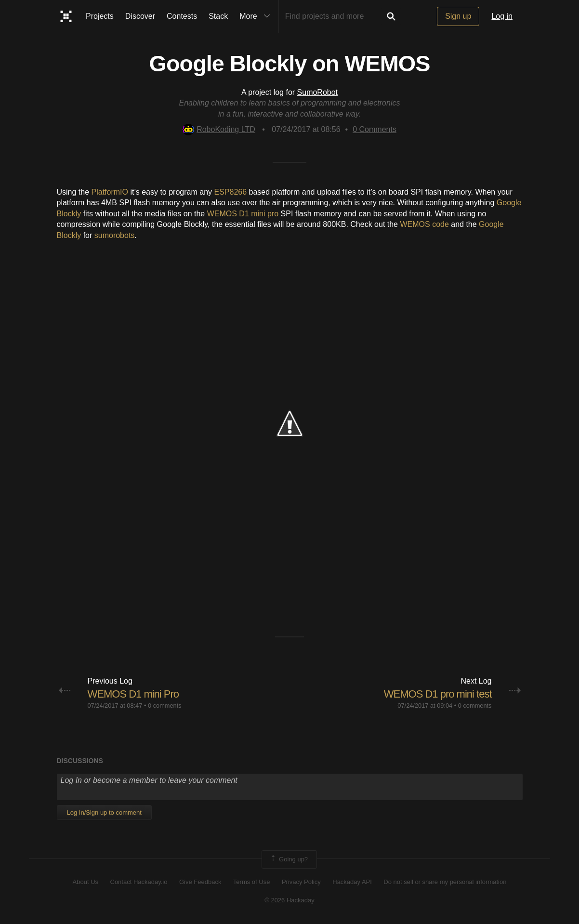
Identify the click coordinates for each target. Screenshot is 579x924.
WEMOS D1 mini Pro (133, 694)
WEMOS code (424, 224)
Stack (218, 16)
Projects (100, 16)
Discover (140, 16)
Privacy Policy (301, 882)
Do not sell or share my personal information (445, 882)
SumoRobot (318, 92)
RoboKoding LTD (219, 129)
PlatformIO (110, 192)
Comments (375, 129)
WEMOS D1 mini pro (243, 214)
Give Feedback (200, 882)
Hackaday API (352, 882)
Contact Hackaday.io (139, 882)
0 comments (165, 706)
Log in (502, 16)
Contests (182, 16)
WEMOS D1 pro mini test (438, 694)
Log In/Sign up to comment (104, 812)
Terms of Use (252, 882)
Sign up (458, 16)
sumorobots (115, 235)
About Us (86, 882)
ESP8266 (230, 192)
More (257, 16)
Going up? (289, 859)
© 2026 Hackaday (289, 900)
